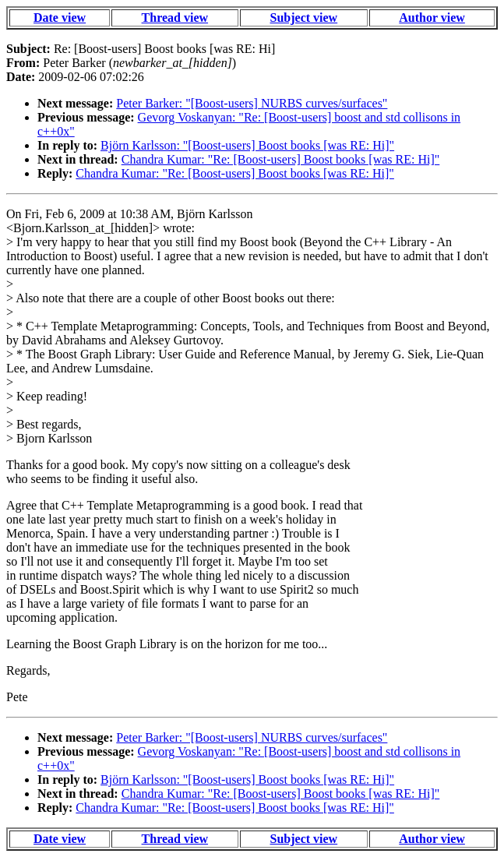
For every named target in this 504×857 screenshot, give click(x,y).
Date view (60, 18)
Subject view (304, 18)
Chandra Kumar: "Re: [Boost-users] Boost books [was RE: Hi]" (281, 159)
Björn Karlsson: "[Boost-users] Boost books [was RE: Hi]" (247, 145)
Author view (432, 18)
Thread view (175, 18)
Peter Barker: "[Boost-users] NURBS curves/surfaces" (252, 103)
